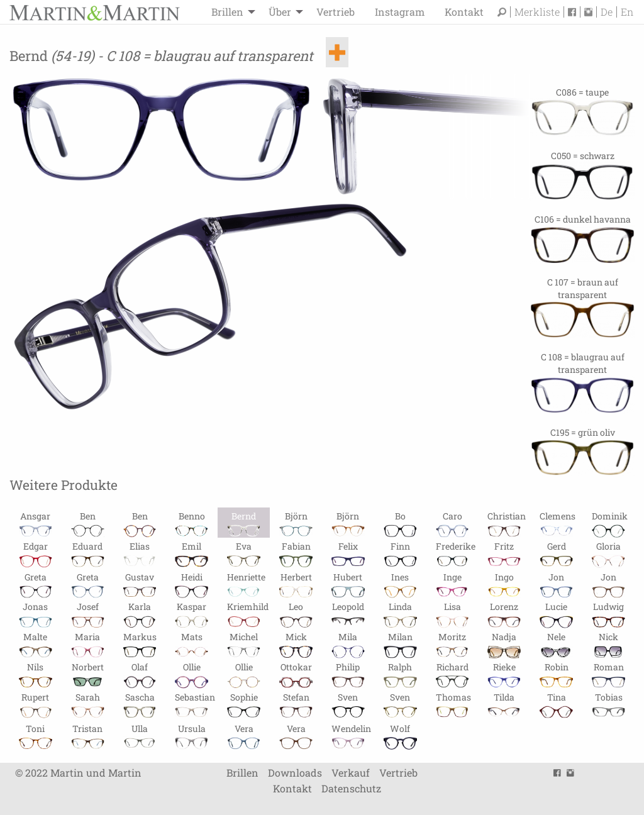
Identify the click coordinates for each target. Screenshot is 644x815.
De (607, 12)
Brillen (227, 12)
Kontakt (464, 12)
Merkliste (537, 12)
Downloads (295, 773)
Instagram (400, 12)
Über (280, 12)
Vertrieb (336, 12)
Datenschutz (351, 789)
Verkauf (351, 773)
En (627, 12)
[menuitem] (230, 12)
